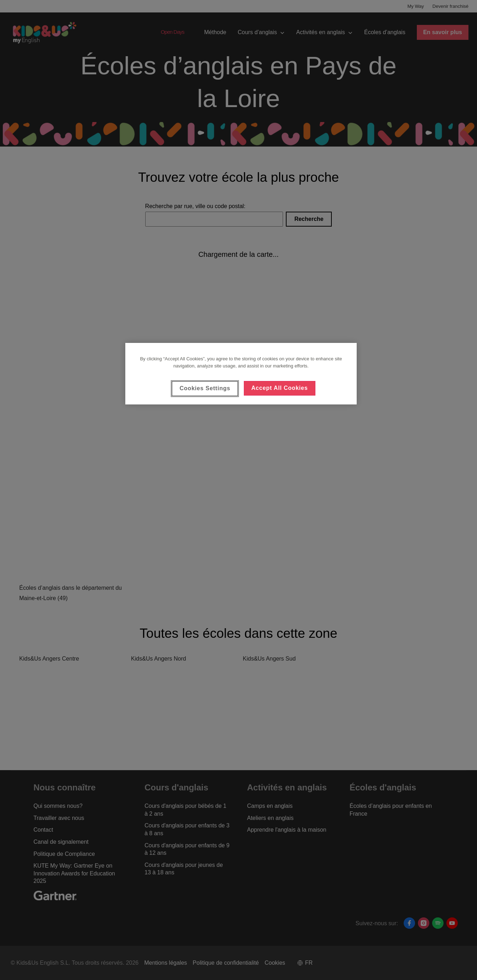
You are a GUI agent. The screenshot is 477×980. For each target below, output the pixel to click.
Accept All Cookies (280, 388)
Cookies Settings (205, 388)
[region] (241, 374)
